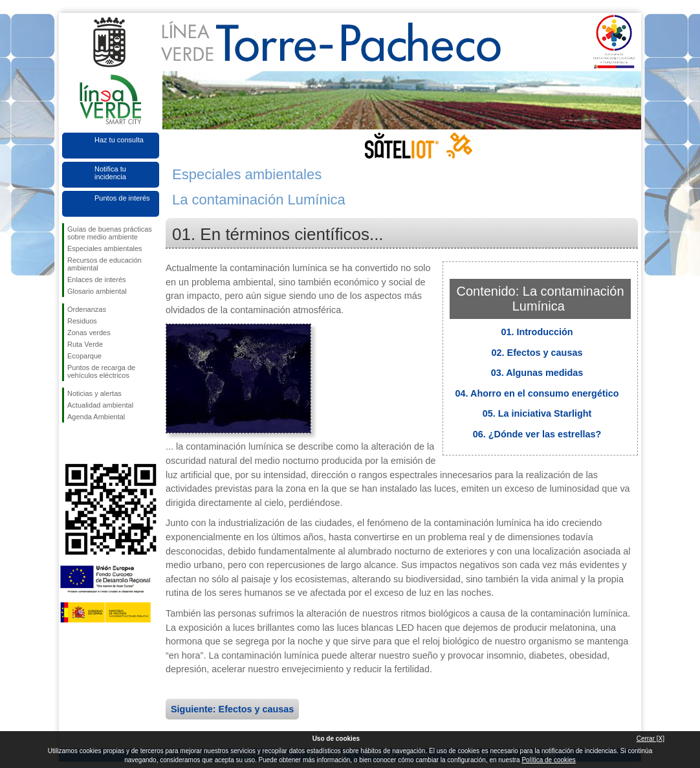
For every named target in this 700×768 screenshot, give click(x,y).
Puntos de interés (122, 198)
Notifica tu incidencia (110, 173)
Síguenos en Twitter (91, 443)
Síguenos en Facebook (70, 443)
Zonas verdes (89, 333)
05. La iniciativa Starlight (537, 413)
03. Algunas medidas (537, 373)
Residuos (82, 321)
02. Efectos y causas (537, 353)
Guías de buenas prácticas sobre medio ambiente (110, 233)
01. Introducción (537, 332)
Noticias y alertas (94, 393)
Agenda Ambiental (96, 417)
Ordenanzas (87, 309)
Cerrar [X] (651, 739)
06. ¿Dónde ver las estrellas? (537, 434)
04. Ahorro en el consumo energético (537, 393)
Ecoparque (84, 356)
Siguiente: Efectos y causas (232, 709)
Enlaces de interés (97, 280)
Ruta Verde (85, 344)
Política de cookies (548, 760)
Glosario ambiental (97, 291)
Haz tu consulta (119, 140)
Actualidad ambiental (100, 405)
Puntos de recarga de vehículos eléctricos (101, 371)
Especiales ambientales (105, 248)
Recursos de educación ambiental (104, 264)
